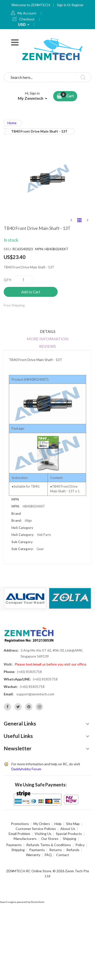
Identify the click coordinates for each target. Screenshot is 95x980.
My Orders (42, 824)
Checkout (27, 19)
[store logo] (53, 49)
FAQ (48, 855)
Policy (80, 845)
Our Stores (50, 839)
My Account (27, 13)
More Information (48, 339)
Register (78, 5)
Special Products (69, 834)
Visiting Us (43, 834)
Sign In (62, 5)
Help (58, 824)
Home (12, 123)
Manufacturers (25, 839)
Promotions (20, 824)
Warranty (33, 855)
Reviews (47, 346)
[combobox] (47, 77)
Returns (56, 850)
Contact (63, 855)
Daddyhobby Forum (26, 769)
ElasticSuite (37, 902)
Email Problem (19, 834)
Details (48, 331)
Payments (14, 845)
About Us (68, 829)
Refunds (73, 850)
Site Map (73, 824)
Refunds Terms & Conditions (49, 845)
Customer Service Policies (36, 829)
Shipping (70, 839)
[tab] (47, 331)
